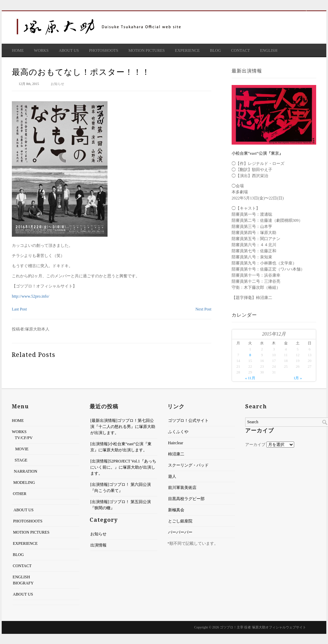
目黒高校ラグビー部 (186, 499)
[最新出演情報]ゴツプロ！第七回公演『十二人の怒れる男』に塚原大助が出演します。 (122, 427)
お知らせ (57, 84)
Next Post (203, 309)
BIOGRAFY (22, 583)
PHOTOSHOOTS (103, 50)
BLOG (216, 50)
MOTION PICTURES (147, 50)
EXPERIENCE (187, 50)
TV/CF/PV (24, 438)
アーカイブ (255, 445)
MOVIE (21, 449)
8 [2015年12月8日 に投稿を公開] (250, 355)
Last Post (19, 309)
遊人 (171, 476)
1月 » (298, 378)
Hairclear (175, 443)
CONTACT (240, 50)
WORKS (41, 50)
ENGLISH (269, 50)
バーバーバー (180, 532)
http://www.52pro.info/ (31, 296)
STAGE (20, 460)
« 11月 (250, 378)
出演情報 (98, 545)
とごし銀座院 (180, 521)
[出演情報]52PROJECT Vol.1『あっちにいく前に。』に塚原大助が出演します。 (123, 467)
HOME (18, 50)
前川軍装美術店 (182, 488)
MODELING (23, 482)
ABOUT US (69, 50)
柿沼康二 (175, 454)
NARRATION (24, 471)
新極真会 (175, 510)
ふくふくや (178, 432)
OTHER (19, 494)
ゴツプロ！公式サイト (188, 421)
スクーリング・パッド (188, 465)
